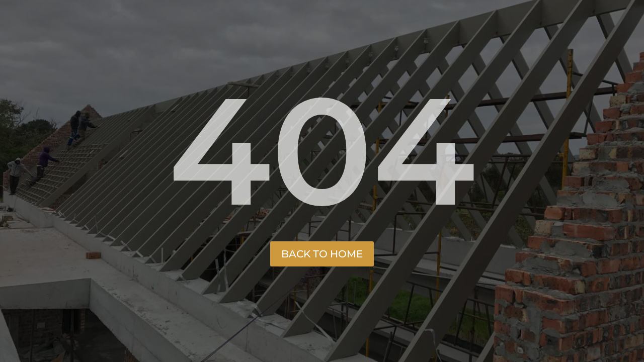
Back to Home (322, 254)
